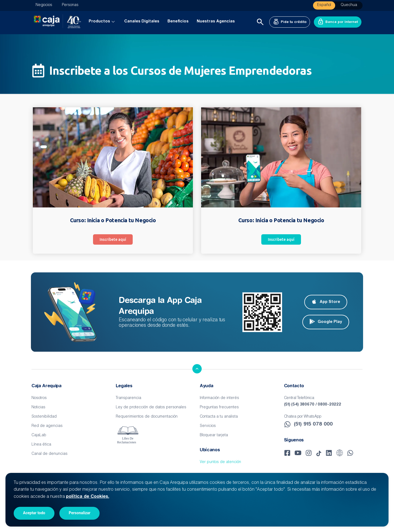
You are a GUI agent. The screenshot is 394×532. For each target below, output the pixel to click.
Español (324, 5)
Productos (102, 22)
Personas (70, 5)
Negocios (44, 5)
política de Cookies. (88, 497)
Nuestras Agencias (216, 22)
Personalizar (79, 513)
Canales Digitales (142, 22)
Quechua (349, 5)
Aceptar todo (34, 513)
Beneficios (178, 22)
